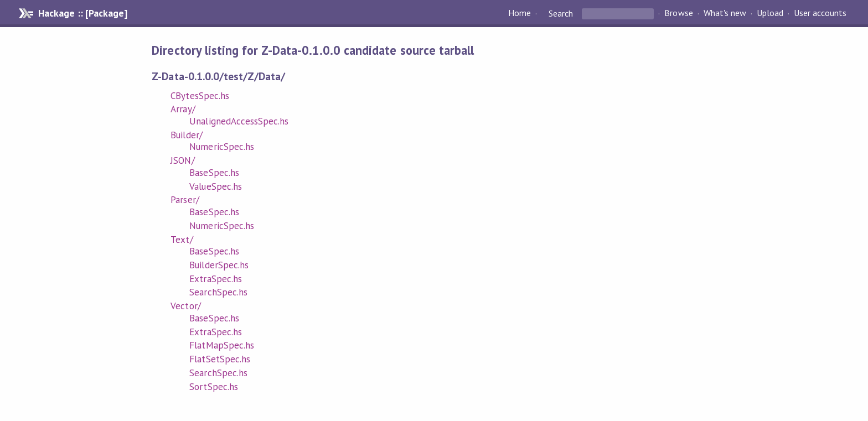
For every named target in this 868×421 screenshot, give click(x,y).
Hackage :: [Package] (82, 13)
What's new (725, 13)
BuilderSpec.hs (219, 265)
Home (520, 13)
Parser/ (185, 200)
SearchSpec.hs (218, 292)
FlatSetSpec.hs (219, 359)
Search (561, 13)
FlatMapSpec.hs (221, 345)
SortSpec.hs (213, 387)
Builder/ (186, 135)
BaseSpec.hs (214, 173)
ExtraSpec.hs (215, 279)
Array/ (183, 109)
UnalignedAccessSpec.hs (239, 121)
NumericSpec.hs (221, 147)
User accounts (820, 13)
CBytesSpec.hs (200, 96)
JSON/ (182, 160)
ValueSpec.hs (215, 186)
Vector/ (185, 306)
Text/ (182, 240)
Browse (678, 13)
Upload (770, 13)
